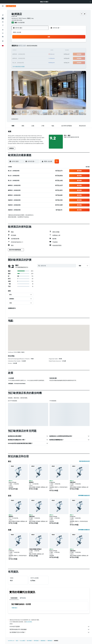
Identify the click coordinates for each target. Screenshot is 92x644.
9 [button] (20, 50)
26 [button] (32, 58)
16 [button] (20, 54)
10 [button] (24, 50)
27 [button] (36, 58)
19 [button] (32, 54)
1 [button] (43, 43)
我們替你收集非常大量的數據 (50, 629)
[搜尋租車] (3, 18)
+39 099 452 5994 (17, 20)
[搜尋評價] (58, 266)
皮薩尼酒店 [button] (73, 482)
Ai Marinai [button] (52, 482)
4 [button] (28, 47)
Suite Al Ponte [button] (12, 482)
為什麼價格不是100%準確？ (50, 632)
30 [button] (20, 62)
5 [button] (32, 47)
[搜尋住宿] (3, 14)
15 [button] (43, 50)
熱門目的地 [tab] (23, 598)
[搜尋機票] (3, 11)
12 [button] (32, 50)
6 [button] (36, 47)
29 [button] (43, 58)
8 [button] (43, 47)
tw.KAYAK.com (11, 641)
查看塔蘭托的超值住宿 (84, 495)
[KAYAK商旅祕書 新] (3, 32)
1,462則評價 (21, 22)
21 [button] (39, 54)
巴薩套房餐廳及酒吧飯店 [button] (35, 549)
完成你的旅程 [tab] (14, 598)
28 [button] (39, 58)
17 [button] (24, 54)
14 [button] (39, 50)
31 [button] (24, 62)
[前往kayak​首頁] (11, 6)
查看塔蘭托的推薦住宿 (84, 530)
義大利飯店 (30, 641)
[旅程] (3, 37)
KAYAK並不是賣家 (50, 627)
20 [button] (36, 54)
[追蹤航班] (3, 29)
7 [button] (39, 47)
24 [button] (24, 58)
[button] (90, 2)
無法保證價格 (29, 622)
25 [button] (28, 58)
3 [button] (24, 47)
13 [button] (36, 50)
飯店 (17, 641)
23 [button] (20, 58)
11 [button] (28, 50)
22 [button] (43, 54)
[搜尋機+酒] (3, 21)
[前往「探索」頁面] (3, 26)
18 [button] (28, 54)
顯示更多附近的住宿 (84, 461)
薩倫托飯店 (43, 641)
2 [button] (20, 47)
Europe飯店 (23, 641)
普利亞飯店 (36, 641)
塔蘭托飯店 (14, 608)
